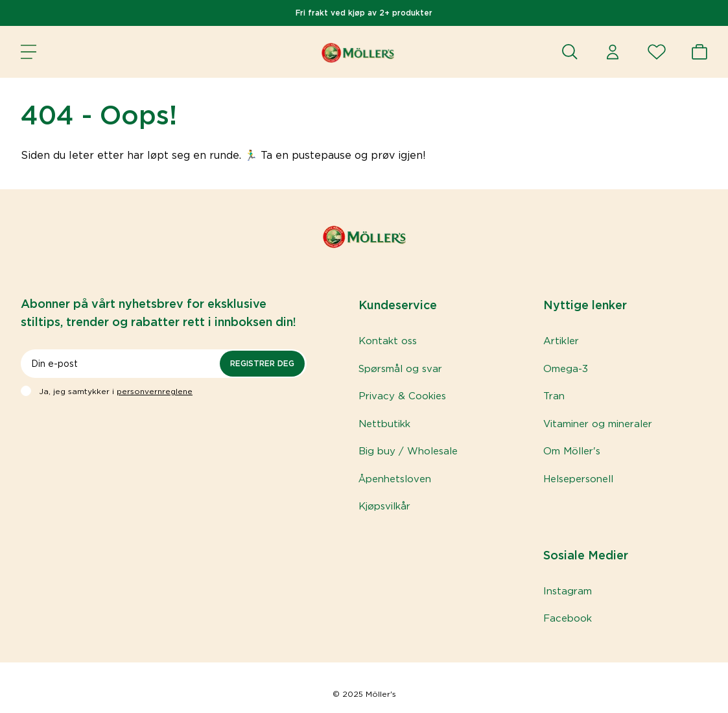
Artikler (561, 341)
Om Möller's (572, 451)
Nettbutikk (384, 424)
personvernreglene (155, 391)
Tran (554, 396)
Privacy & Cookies (402, 396)
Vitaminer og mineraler (598, 424)
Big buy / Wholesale (408, 451)
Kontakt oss (388, 341)
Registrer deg (262, 363)
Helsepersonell (578, 479)
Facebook (568, 618)
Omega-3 (566, 369)
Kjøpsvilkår (384, 506)
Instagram (568, 591)
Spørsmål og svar (400, 369)
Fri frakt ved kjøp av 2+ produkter (364, 13)
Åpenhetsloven (395, 479)
